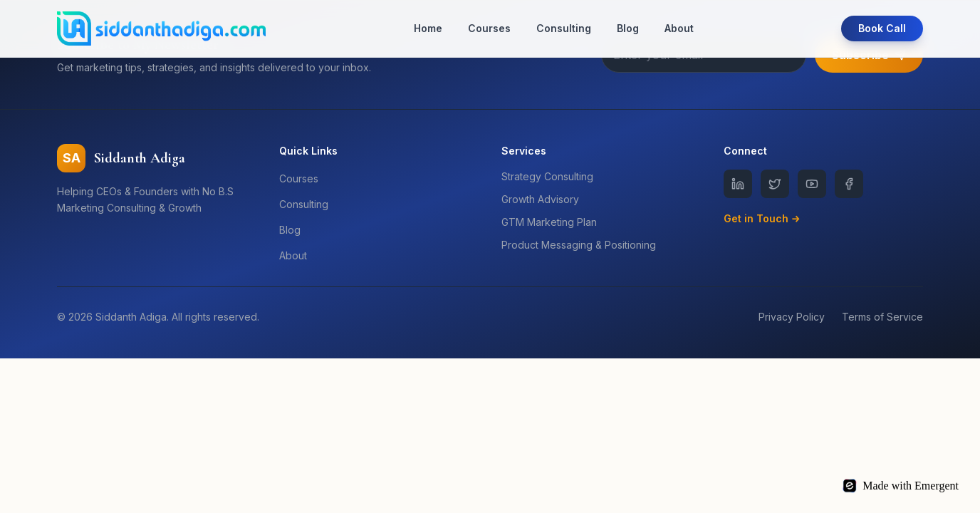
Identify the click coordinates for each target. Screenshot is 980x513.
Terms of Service (882, 317)
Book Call (882, 28)
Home (428, 28)
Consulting (564, 28)
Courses (489, 28)
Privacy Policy (792, 317)
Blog (628, 28)
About (679, 28)
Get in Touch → (762, 218)
